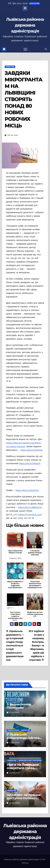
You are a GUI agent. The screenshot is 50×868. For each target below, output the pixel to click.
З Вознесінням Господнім (19, 706)
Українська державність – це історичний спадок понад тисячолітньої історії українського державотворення (15, 645)
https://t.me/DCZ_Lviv (30, 515)
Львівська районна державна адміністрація (25, 25)
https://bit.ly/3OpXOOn (27, 490)
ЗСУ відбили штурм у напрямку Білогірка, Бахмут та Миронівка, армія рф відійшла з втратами (36, 645)
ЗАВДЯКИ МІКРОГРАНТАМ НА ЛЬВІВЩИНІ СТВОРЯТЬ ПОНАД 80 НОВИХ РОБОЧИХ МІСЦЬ (23, 99)
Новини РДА (10, 67)
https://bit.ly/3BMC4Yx (30, 507)
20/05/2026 (15, 773)
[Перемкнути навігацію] (25, 49)
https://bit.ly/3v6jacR (30, 463)
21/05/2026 (14, 712)
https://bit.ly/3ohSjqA (32, 450)
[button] (46, 49)
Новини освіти (13, 730)
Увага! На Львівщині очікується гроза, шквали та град (23, 768)
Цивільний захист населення (30, 760)
